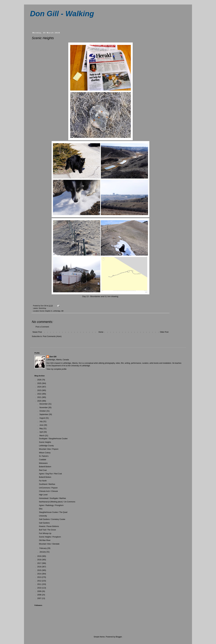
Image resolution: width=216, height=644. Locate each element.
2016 (40, 567)
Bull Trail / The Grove (47, 530)
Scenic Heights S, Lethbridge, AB (52, 311)
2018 (40, 560)
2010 (40, 588)
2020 (40, 401)
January (43, 552)
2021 (40, 397)
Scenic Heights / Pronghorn (50, 537)
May (41, 429)
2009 (40, 591)
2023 (40, 390)
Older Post (164, 332)
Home (101, 332)
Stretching (42, 308)
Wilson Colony (45, 453)
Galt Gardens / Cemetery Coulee (52, 519)
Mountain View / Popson (49, 449)
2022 (40, 394)
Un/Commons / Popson (48, 488)
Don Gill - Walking (62, 14)
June (42, 425)
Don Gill (53, 357)
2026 (40, 380)
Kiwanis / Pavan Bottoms (49, 526)
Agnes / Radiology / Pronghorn (51, 505)
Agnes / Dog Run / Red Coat (50, 474)
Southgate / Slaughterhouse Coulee (53, 439)
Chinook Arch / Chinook (48, 491)
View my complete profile (56, 369)
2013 (40, 577)
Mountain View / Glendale (49, 544)
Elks (41, 509)
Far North (43, 481)
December (44, 404)
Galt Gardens (44, 523)
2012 (40, 581)
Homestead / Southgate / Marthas (52, 498)
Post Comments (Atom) (52, 336)
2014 (40, 574)
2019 (40, 556)
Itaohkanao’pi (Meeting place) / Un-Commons (57, 502)
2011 (40, 584)
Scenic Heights (45, 442)
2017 (40, 563)
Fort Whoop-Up (45, 533)
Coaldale (43, 460)
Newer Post (37, 332)
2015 (40, 570)
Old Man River (45, 540)
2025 (40, 383)
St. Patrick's (44, 456)
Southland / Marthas (47, 484)
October (43, 411)
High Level (43, 495)
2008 (40, 595)
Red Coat (43, 470)
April (41, 432)
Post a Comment (42, 327)
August (43, 418)
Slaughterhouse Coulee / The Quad (53, 512)
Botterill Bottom (45, 467)
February (43, 548)
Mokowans (43, 463)
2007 (40, 598)
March (42, 436)
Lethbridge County (46, 446)
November (44, 408)
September (44, 414)
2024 (40, 387)
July (41, 421)
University (43, 516)
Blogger (119, 637)
